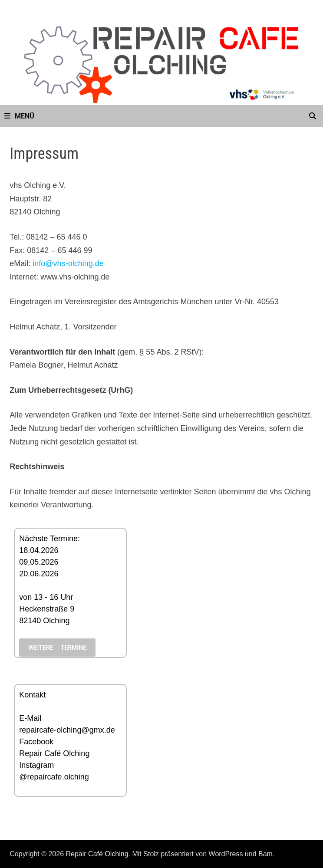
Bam (265, 854)
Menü (19, 116)
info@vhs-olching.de (68, 263)
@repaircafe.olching (54, 777)
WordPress (226, 854)
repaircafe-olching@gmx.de (67, 730)
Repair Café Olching (54, 753)
